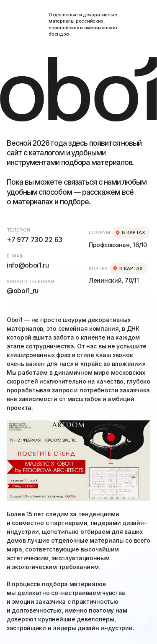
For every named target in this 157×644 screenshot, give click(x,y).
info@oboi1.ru (28, 265)
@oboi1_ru (23, 291)
